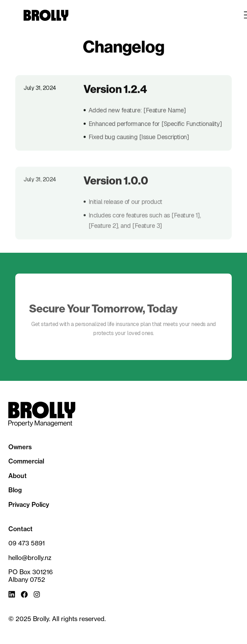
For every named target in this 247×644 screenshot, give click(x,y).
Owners (20, 447)
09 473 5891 (27, 543)
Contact (20, 529)
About (18, 476)
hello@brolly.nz (30, 558)
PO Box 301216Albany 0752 (31, 576)
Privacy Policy (29, 505)
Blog (15, 490)
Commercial (26, 461)
